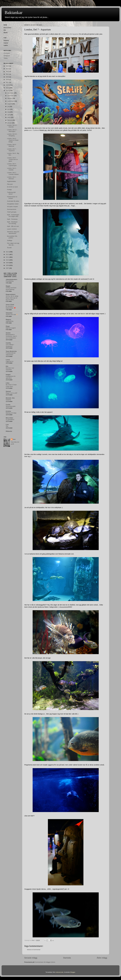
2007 (8, 268)
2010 (8, 260)
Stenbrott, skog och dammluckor (13, 233)
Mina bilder (9, 418)
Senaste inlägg (31, 958)
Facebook (7, 53)
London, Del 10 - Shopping (12, 135)
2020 (8, 77)
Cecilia (8, 405)
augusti (10, 104)
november (11, 96)
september (11, 101)
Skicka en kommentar (34, 950)
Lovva (8, 360)
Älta (7, 426)
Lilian (8, 383)
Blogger (73, 972)
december (11, 93)
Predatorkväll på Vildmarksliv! (11, 354)
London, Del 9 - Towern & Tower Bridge (13, 140)
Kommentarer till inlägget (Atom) (45, 962)
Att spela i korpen (12, 207)
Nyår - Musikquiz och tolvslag (12, 223)
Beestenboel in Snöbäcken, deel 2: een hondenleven (11, 336)
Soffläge (10, 240)
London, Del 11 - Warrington (12, 131)
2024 (8, 66)
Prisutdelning (10, 281)
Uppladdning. (10, 321)
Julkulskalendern (11, 279)
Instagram (7, 56)
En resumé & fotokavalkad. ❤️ (11, 307)
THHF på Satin (12, 212)
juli (8, 107)
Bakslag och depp (11, 413)
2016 (8, 85)
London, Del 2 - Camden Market (13, 173)
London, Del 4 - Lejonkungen (12, 165)
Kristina (8, 411)
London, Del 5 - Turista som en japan (12, 159)
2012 (8, 254)
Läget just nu (10, 361)
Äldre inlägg (102, 958)
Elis (7, 366)
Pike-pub (10, 184)
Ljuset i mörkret (12, 229)
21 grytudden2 (10, 420)
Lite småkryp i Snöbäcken (10, 345)
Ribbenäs (9, 431)
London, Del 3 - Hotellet (12, 169)
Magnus (8, 320)
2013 (8, 252)
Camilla (8, 343)
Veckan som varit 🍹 (12, 315)
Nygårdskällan (12, 181)
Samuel (8, 391)
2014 (8, 91)
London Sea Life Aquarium (70, 34)
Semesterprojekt (11, 406)
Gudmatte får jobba (13, 201)
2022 (8, 72)
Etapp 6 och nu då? (12, 393)
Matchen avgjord (11, 328)
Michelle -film (10, 398)
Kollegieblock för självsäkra (11, 377)
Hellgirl (8, 375)
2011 (8, 257)
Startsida (67, 958)
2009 (8, 263)
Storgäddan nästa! (13, 204)
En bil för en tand (12, 187)
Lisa (7, 425)
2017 (8, 82)
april (9, 115)
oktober (10, 98)
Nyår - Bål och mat (13, 226)
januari (10, 123)
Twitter (6, 58)
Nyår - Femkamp (12, 219)
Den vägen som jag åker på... (13, 244)
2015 (8, 88)
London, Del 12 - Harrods (12, 126)
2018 (8, 80)
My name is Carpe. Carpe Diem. (11, 386)
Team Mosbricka (11, 351)
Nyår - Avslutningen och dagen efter (13, 216)
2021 (8, 74)
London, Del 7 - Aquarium (12, 150)
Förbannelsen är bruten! (12, 198)
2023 (8, 69)
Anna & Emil (10, 305)
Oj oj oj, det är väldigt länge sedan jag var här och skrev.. (12, 298)
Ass (14, 439)
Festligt (9, 190)
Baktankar (14, 13)
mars (9, 117)
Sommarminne (12, 209)
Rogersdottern (11, 294)
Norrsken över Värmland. (10, 369)
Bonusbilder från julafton (12, 237)
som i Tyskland (34, 130)
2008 (8, 265)
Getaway (8, 400)
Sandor (8, 333)
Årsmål (9, 248)
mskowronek (59, 972)
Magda (8, 286)
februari (10, 120)
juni (9, 109)
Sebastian (9, 313)
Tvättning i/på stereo (11, 193)
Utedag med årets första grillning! (11, 289)
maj (9, 112)
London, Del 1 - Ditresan (12, 178)
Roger (8, 326)
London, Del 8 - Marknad (12, 145)
